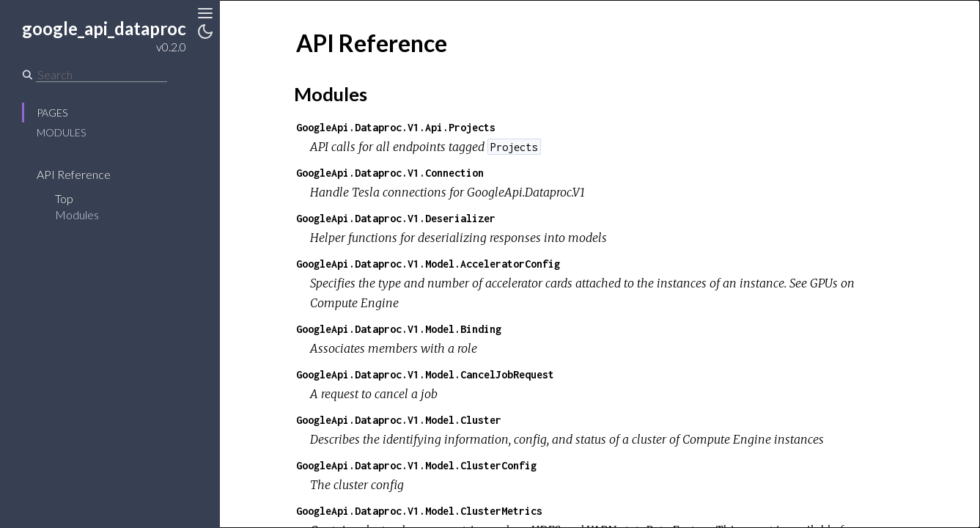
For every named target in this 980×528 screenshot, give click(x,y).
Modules (61, 132)
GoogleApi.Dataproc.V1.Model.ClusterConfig (416, 465)
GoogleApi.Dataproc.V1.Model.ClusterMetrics (419, 511)
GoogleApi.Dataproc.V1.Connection (390, 173)
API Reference (74, 174)
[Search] (102, 75)
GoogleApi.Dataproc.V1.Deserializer (396, 218)
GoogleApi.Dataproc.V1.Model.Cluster (399, 420)
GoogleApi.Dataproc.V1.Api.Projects (396, 127)
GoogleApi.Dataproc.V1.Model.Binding (399, 329)
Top (64, 198)
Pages (52, 113)
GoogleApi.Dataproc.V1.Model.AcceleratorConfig (428, 264)
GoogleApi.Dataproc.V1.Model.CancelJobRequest (425, 374)
